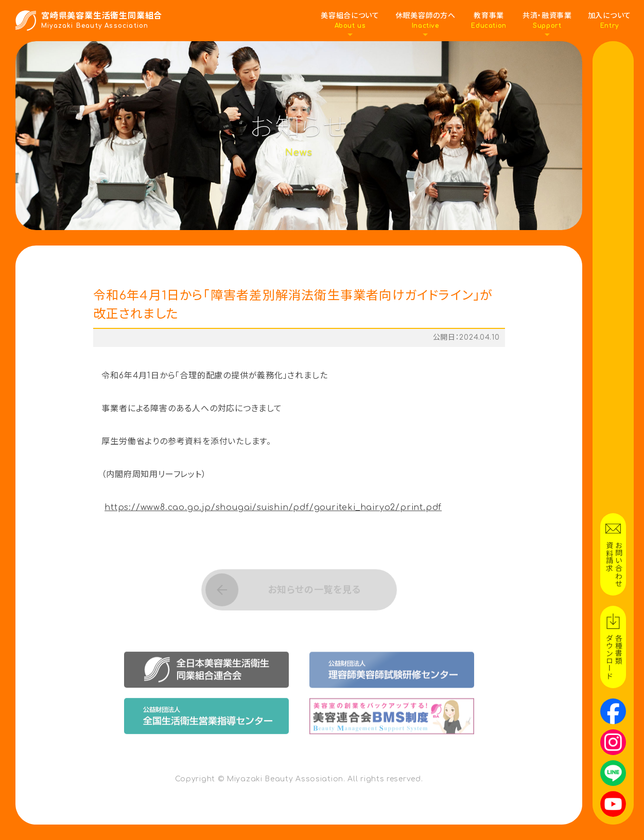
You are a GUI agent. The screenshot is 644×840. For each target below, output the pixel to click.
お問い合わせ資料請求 (613, 564)
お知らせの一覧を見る (314, 590)
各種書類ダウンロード (613, 657)
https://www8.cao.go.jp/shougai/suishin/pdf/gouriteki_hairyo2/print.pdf (273, 507)
